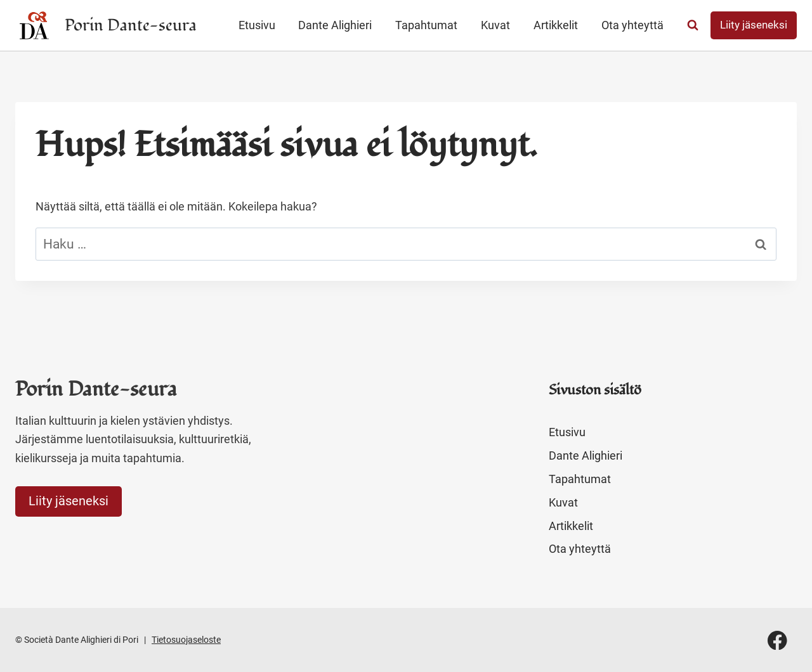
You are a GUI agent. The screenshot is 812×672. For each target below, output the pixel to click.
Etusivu (257, 25)
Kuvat (495, 25)
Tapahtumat (426, 25)
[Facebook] (777, 640)
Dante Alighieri (335, 25)
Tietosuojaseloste (186, 640)
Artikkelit (556, 25)
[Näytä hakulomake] (693, 25)
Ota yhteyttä (632, 25)
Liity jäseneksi (754, 25)
